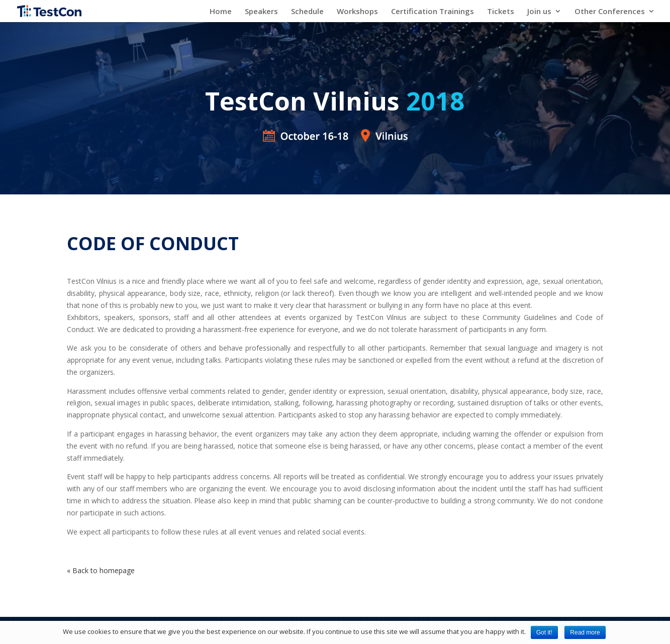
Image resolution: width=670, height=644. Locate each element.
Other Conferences (610, 12)
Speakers (261, 12)
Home (221, 12)
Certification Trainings (433, 12)
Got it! (544, 632)
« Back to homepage (101, 570)
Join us (539, 12)
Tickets (501, 12)
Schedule (307, 12)
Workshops (357, 12)
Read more (585, 632)
